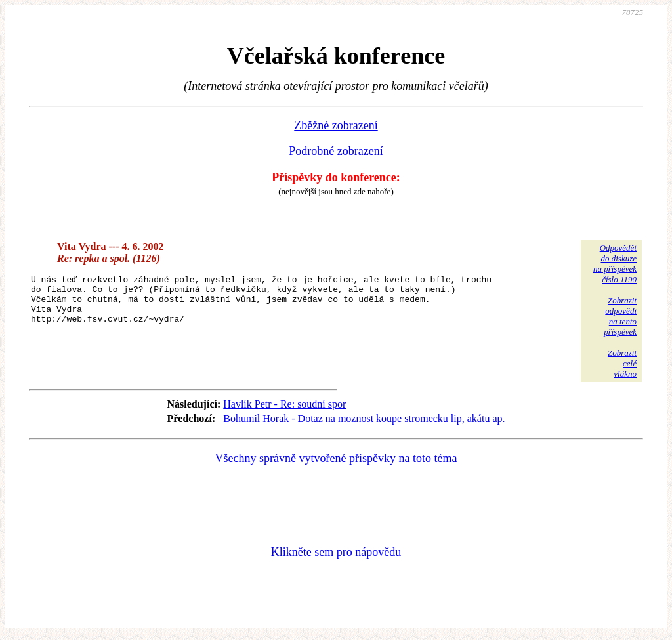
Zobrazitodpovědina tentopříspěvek (620, 316)
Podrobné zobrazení (336, 151)
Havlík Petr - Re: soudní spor (284, 404)
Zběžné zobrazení (336, 125)
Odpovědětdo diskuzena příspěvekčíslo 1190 (615, 264)
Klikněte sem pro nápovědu (336, 552)
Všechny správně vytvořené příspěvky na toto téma (336, 458)
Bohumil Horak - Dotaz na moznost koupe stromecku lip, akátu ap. (364, 418)
